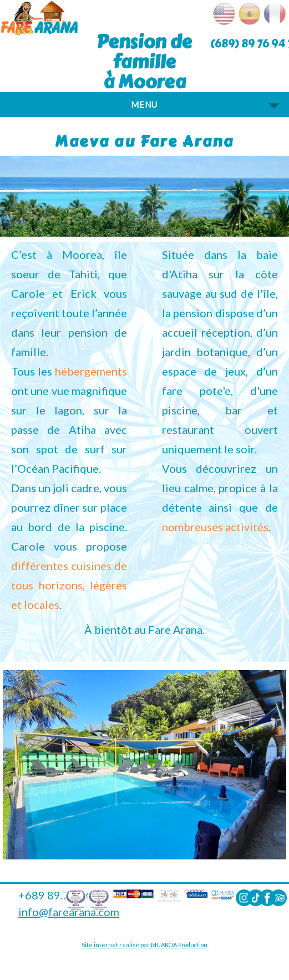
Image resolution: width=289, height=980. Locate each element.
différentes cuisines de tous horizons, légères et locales (69, 585)
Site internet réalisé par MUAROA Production (144, 945)
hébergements (91, 371)
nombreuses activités (215, 527)
